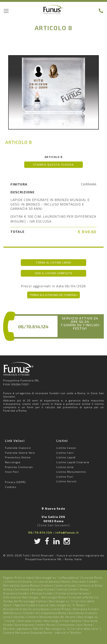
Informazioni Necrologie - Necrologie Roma (35, 597)
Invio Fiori (12, 472)
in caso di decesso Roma (52, 581)
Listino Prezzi (61, 609)
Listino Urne (65, 467)
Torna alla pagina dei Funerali (53, 295)
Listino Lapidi (66, 457)
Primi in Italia (24, 578)
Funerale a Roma (81, 597)
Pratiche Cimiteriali (19, 467)
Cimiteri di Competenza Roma (45, 613)
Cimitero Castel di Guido (58, 585)
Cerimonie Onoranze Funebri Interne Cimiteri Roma (51, 589)
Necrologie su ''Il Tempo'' (69, 605)
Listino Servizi (67, 481)
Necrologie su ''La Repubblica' (58, 578)
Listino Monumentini (71, 472)
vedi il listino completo (54, 273)
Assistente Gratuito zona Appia (26, 609)
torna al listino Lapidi (53, 262)
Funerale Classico (18, 448)
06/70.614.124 (33, 326)
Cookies (11, 487)
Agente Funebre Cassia (31, 605)
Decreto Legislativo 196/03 (24, 629)
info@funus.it (67, 532)
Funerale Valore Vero (20, 453)
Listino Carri (65, 453)
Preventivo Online (18, 457)
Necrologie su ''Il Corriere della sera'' (73, 629)
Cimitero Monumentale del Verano (51, 617)
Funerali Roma (92, 578)
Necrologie (13, 462)
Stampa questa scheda (54, 165)
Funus (54, 10)
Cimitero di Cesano (19, 581)
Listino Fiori (65, 477)
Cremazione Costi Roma (75, 625)
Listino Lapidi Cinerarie (73, 462)
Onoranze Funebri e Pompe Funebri (29, 593)
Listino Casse (66, 448)
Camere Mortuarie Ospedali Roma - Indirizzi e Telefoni (42, 633)
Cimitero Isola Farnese (73, 593)
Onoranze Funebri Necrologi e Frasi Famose (50, 621)
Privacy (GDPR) (15, 482)
